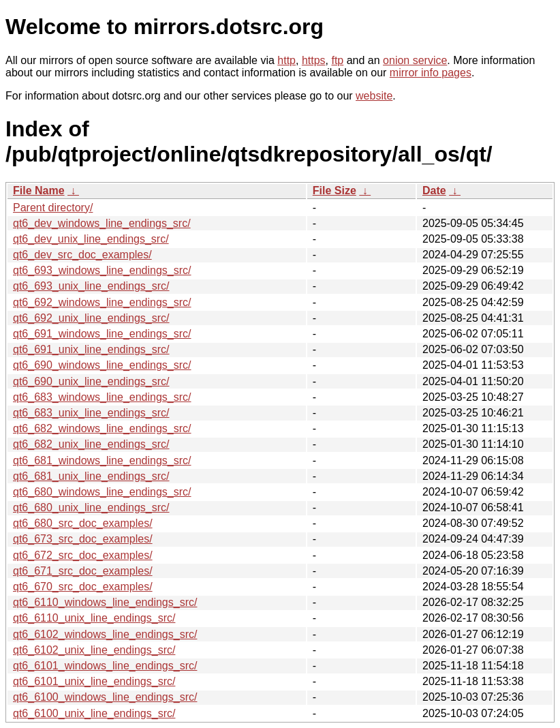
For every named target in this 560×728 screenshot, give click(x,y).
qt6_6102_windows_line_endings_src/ (105, 634)
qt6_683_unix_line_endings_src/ (91, 413)
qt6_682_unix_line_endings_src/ (91, 444)
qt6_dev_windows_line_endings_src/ (102, 223)
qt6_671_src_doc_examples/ (83, 571)
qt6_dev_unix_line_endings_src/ (91, 239)
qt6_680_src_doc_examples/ (83, 523)
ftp (337, 60)
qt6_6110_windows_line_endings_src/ (105, 602)
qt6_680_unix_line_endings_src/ (91, 507)
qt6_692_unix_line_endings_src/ (91, 318)
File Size (335, 191)
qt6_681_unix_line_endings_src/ (91, 476)
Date (434, 191)
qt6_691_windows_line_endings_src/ (102, 334)
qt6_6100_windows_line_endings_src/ (105, 697)
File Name (39, 191)
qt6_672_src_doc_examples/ (83, 555)
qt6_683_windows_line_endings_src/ (102, 397)
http (286, 60)
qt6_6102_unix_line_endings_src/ (94, 650)
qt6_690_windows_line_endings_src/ (102, 365)
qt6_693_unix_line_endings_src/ (91, 286)
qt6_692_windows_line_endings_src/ (102, 302)
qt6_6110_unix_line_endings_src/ (94, 618)
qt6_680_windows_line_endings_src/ (102, 492)
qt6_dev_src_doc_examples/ (82, 255)
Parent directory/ (53, 208)
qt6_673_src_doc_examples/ (83, 539)
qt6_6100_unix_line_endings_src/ (94, 713)
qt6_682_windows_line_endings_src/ (102, 428)
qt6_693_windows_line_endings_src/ (102, 270)
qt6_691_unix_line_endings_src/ (91, 349)
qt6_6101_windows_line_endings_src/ (105, 666)
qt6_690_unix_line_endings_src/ (91, 381)
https (314, 60)
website (374, 96)
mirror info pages (431, 73)
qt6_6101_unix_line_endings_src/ (94, 681)
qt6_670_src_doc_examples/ (83, 587)
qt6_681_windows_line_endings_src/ (102, 460)
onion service (415, 60)
